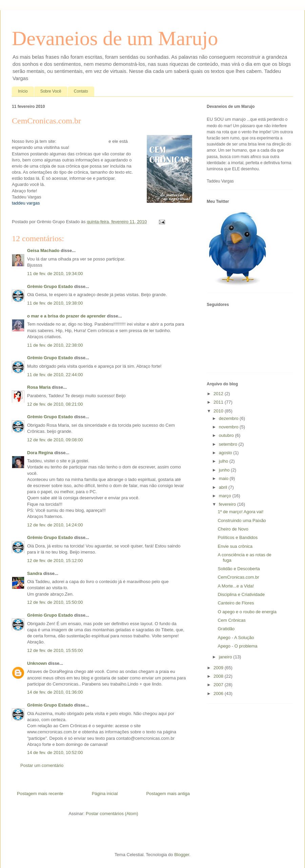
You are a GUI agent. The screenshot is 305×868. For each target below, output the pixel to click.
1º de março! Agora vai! (240, 512)
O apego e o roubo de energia (247, 612)
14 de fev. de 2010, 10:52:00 (55, 753)
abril (224, 487)
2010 (219, 411)
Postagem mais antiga (168, 794)
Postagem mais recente (40, 794)
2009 (219, 668)
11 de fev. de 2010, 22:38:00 (55, 345)
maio (224, 478)
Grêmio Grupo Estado (50, 286)
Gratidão (226, 629)
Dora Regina (40, 453)
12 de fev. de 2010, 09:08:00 (55, 440)
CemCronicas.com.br (238, 577)
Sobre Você (51, 91)
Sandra (35, 573)
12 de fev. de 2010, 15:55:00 (55, 650)
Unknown (37, 663)
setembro (229, 444)
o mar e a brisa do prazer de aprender (66, 316)
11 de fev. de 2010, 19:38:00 (55, 303)
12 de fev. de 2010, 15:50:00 (55, 602)
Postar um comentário (42, 765)
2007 (219, 685)
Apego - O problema (237, 646)
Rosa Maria (39, 387)
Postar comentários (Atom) (112, 814)
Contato (81, 91)
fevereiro (228, 504)
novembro (229, 427)
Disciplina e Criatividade (241, 594)
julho (224, 461)
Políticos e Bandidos (238, 537)
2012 (219, 394)
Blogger (182, 855)
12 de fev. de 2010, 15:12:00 (55, 561)
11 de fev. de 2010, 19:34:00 (55, 274)
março (226, 496)
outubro (227, 435)
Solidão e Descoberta (239, 569)
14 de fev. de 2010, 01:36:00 (55, 692)
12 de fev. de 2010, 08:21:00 (55, 404)
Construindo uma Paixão (242, 520)
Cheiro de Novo (233, 529)
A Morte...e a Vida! (236, 586)
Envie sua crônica (235, 546)
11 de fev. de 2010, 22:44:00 (55, 375)
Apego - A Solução (236, 638)
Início (23, 91)
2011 (219, 402)
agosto (226, 453)
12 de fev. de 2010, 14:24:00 (55, 525)
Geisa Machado (43, 250)
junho (225, 470)
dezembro (229, 418)
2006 (219, 693)
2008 (219, 676)
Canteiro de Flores (236, 603)
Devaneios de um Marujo (115, 38)
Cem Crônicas (231, 620)
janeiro (226, 657)
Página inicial (105, 794)
